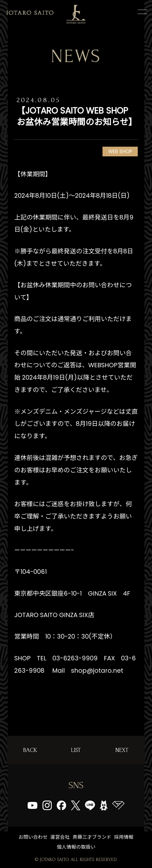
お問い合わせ (33, 837)
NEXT (122, 750)
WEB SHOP (120, 151)
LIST (76, 750)
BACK (30, 750)
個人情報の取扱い (76, 847)
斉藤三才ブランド (92, 837)
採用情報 (124, 837)
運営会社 (60, 837)
